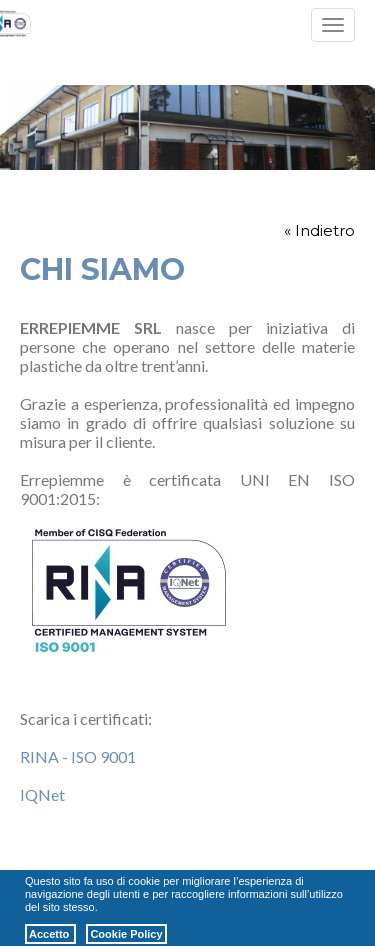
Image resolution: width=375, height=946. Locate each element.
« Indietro (319, 230)
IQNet (42, 794)
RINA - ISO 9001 (78, 756)
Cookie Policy (126, 934)
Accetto (50, 934)
